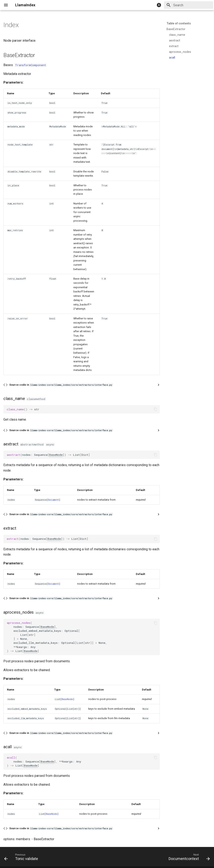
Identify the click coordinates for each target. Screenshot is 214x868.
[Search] (189, 5)
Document (53, 500)
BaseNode (56, 455)
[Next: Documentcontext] (188, 858)
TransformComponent (31, 65)
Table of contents (179, 23)
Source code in (61, 385)
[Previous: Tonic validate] (22, 858)
